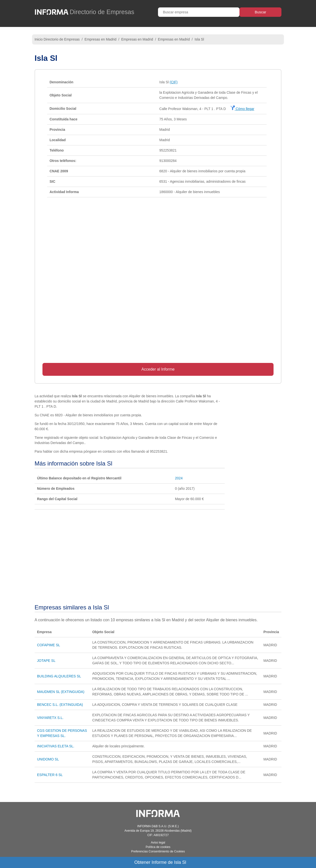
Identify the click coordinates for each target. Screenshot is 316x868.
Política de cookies (158, 847)
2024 (179, 478)
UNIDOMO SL (48, 759)
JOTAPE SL (46, 661)
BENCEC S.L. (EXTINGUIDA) (60, 705)
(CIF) (174, 82)
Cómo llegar (242, 109)
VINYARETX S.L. (50, 718)
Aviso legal (158, 843)
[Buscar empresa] (199, 12)
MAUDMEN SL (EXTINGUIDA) (61, 692)
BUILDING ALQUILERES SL (59, 676)
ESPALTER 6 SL (50, 775)
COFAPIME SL (49, 645)
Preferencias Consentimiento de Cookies (158, 851)
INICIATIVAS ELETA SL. (56, 746)
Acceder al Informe (158, 369)
